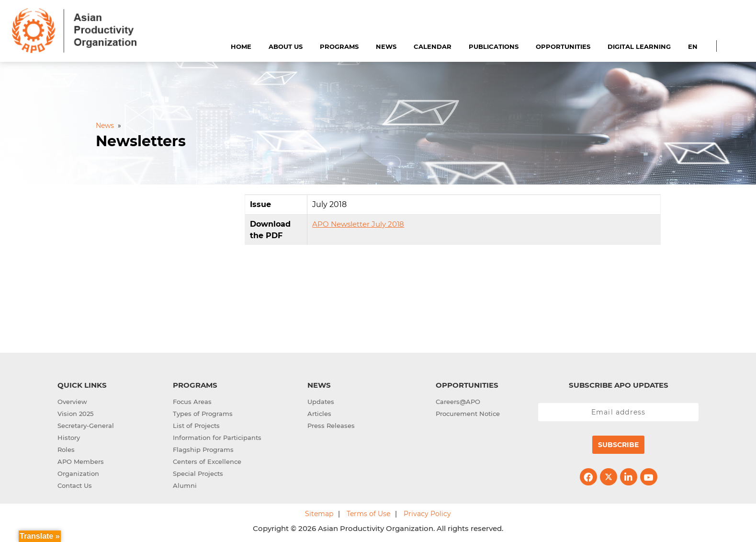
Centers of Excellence (207, 461)
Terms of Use (368, 514)
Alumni (185, 485)
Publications (494, 46)
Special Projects (198, 473)
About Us (286, 46)
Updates (321, 402)
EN (693, 46)
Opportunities (563, 46)
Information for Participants (217, 438)
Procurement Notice (468, 414)
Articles (319, 414)
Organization (78, 473)
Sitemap (319, 514)
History (69, 438)
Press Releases (331, 426)
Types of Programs (203, 414)
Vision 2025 (75, 414)
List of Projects (196, 426)
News (386, 46)
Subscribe (618, 445)
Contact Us (75, 485)
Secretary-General (86, 426)
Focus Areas (192, 402)
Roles (66, 450)
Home (241, 46)
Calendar (433, 46)
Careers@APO (458, 402)
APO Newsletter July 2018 (358, 224)
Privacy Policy (427, 514)
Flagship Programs (203, 450)
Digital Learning (639, 46)
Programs (339, 46)
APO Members (81, 461)
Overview (72, 402)
